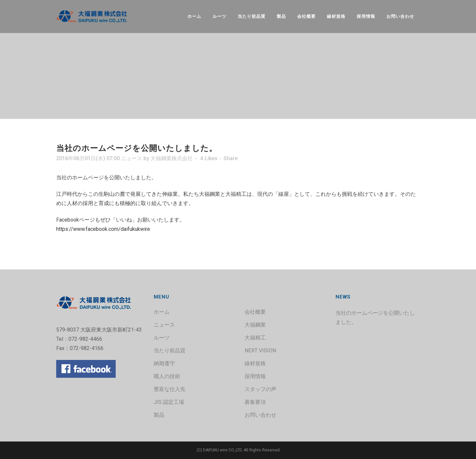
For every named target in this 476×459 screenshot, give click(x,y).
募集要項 (255, 402)
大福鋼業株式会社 (172, 158)
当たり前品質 (170, 351)
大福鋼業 (255, 325)
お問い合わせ (260, 415)
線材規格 (255, 363)
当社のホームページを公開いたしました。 (375, 318)
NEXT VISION (260, 351)
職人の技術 (167, 376)
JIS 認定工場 (169, 402)
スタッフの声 (260, 389)
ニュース (132, 158)
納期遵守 (164, 363)
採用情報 (255, 376)
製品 (159, 415)
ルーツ (162, 338)
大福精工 (255, 338)
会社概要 (255, 312)
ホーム (162, 312)
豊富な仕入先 (170, 389)
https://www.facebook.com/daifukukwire (103, 229)
